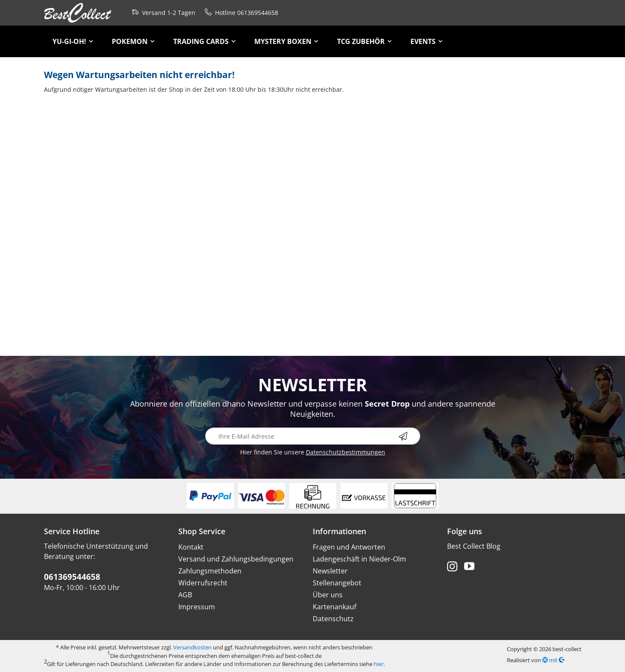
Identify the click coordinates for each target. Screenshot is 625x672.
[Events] (426, 41)
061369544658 (72, 577)
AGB (185, 595)
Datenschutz (333, 619)
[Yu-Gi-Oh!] (73, 41)
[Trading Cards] (204, 41)
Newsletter (330, 571)
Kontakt (191, 547)
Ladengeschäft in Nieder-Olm (359, 559)
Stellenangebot (337, 583)
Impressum (197, 607)
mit (553, 660)
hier (379, 664)
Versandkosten (192, 647)
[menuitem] (73, 41)
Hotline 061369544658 (240, 12)
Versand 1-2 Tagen (162, 12)
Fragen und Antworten (349, 547)
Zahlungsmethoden (210, 571)
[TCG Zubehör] (364, 41)
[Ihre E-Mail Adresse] (313, 436)
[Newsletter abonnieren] (410, 436)
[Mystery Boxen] (286, 41)
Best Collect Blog (474, 546)
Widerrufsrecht (203, 583)
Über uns (328, 595)
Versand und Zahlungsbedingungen (236, 559)
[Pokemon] (133, 41)
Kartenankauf (334, 607)
